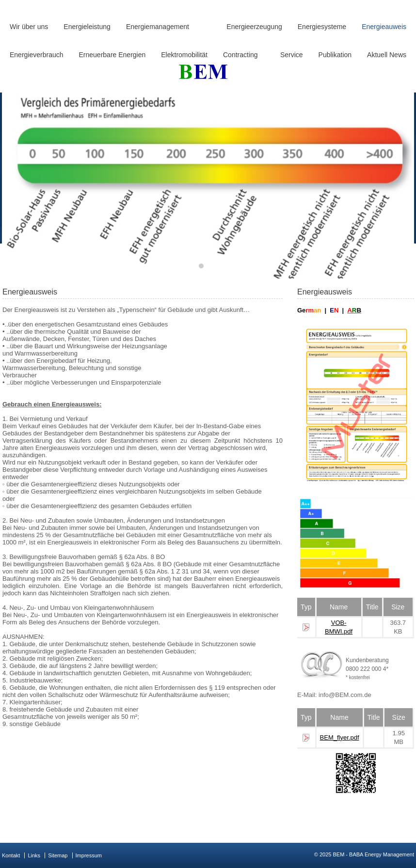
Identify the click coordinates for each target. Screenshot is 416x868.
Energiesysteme (322, 27)
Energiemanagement (158, 27)
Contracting (240, 55)
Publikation (335, 55)
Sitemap (58, 855)
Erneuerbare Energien (112, 55)
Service (292, 55)
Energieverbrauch (37, 55)
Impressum (89, 855)
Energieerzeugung (254, 27)
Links (34, 855)
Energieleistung (87, 27)
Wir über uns (29, 27)
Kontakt (11, 855)
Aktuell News (387, 55)
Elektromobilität (184, 55)
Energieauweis (384, 27)
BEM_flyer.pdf (340, 737)
